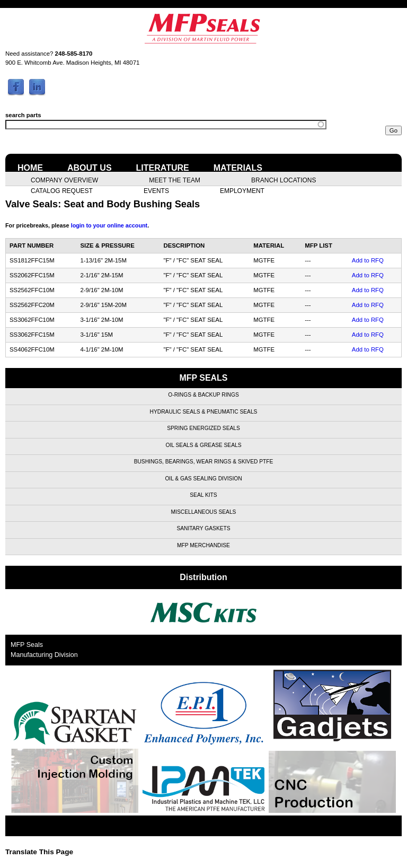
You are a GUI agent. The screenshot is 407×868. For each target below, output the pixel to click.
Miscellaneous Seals (204, 512)
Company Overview (64, 180)
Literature (163, 168)
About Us (90, 168)
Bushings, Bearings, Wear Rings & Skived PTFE (204, 462)
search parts (23, 115)
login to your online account (109, 225)
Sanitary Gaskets (203, 528)
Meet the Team (175, 180)
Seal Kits (203, 495)
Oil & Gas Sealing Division (203, 479)
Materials (238, 168)
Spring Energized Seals (203, 428)
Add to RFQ (368, 260)
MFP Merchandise (203, 545)
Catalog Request (62, 190)
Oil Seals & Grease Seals (204, 445)
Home (30, 168)
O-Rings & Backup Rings (203, 395)
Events (156, 190)
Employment (242, 190)
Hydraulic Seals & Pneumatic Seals (204, 412)
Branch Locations (284, 180)
